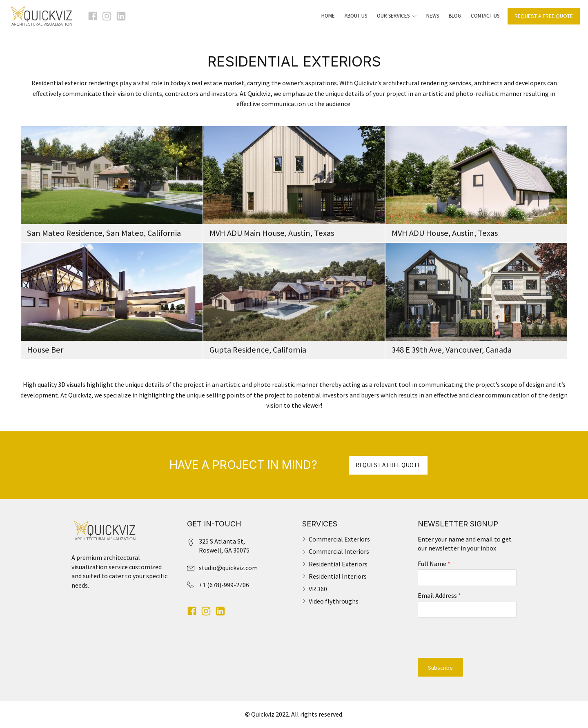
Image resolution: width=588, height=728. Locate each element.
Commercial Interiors (339, 551)
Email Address (439, 595)
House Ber (45, 350)
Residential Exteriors (338, 564)
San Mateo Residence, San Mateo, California (104, 233)
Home (323, 16)
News (428, 16)
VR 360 (318, 589)
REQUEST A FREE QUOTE (544, 16)
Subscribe (440, 668)
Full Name (434, 564)
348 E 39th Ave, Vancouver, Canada (452, 350)
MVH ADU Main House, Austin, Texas (272, 233)
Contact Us (480, 16)
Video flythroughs (334, 601)
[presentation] (467, 638)
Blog (450, 16)
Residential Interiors (338, 576)
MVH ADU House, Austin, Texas (445, 233)
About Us (351, 16)
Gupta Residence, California (258, 350)
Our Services (392, 16)
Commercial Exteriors (339, 539)
